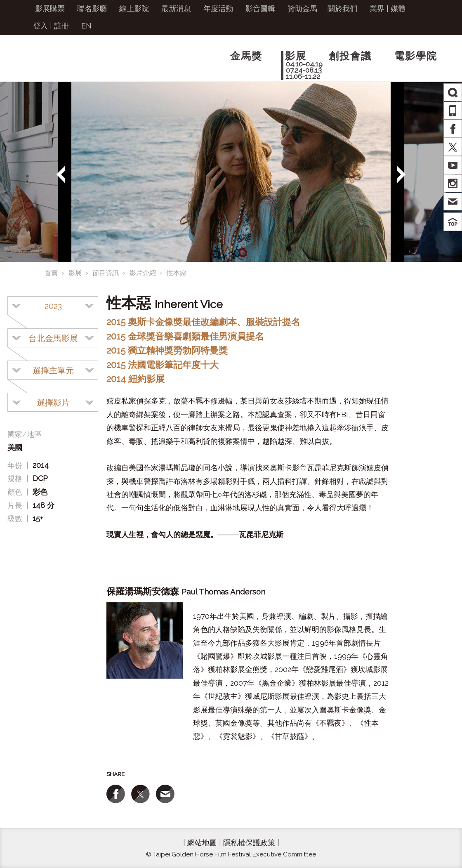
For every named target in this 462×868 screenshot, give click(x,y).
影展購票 (50, 8)
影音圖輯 (260, 8)
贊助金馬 (302, 8)
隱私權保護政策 (249, 843)
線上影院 (134, 8)
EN (86, 26)
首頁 (51, 273)
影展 (75, 273)
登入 (40, 26)
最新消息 (176, 8)
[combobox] (53, 306)
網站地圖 (202, 843)
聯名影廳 (92, 8)
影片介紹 (143, 273)
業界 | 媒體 (388, 8)
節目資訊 (106, 273)
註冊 (61, 26)
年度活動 (218, 8)
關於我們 (342, 8)
